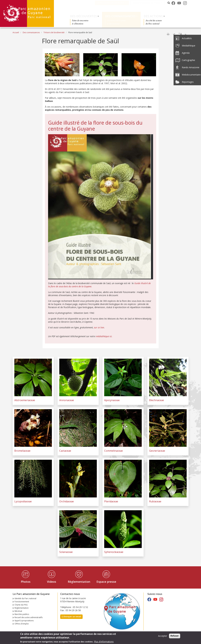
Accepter (163, 636)
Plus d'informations (104, 642)
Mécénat (18, 611)
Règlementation (79, 582)
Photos (26, 582)
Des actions (153, 16)
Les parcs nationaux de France (149, 3)
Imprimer (168, 34)
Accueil (16, 32)
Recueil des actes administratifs (29, 617)
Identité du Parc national (25, 598)
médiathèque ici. (104, 336)
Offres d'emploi (22, 624)
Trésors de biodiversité (54, 32)
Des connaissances (120, 16)
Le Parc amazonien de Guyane (113, 3)
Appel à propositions (24, 621)
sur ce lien (99, 327)
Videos (52, 582)
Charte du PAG (21, 605)
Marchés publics (22, 614)
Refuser (175, 636)
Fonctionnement (22, 602)
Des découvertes (83, 16)
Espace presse (106, 582)
